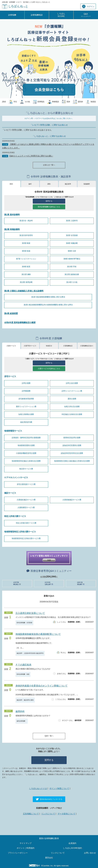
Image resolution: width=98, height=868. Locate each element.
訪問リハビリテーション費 (72, 391)
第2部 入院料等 (72, 221)
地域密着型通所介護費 (26, 445)
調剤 (49, 184)
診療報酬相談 (37, 15)
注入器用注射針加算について (30, 613)
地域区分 (49, 346)
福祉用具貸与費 (26, 422)
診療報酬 (12, 15)
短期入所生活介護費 (72, 407)
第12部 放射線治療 (72, 274)
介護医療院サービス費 (26, 508)
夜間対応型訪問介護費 (72, 438)
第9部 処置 (26, 267)
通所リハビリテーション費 (26, 407)
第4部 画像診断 (72, 243)
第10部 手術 (72, 267)
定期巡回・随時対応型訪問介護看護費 (26, 438)
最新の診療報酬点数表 (49, 838)
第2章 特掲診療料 (12, 229)
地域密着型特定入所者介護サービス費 (26, 538)
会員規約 (72, 843)
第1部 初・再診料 (26, 221)
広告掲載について (31, 814)
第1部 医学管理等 (26, 235)
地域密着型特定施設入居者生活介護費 (26, 461)
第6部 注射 (72, 251)
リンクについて (48, 814)
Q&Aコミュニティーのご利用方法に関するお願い (31, 156)
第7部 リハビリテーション (26, 259)
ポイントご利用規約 (26, 848)
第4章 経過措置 (11, 313)
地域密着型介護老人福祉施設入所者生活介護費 (72, 461)
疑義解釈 (87, 184)
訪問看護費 (26, 391)
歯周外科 (20, 711)
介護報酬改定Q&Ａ (87, 346)
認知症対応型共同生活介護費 (72, 453)
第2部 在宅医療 (72, 235)
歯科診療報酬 (22, 721)
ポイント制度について (59, 788)
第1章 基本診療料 (12, 215)
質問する (49, 201)
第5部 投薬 (26, 251)
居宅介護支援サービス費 (26, 484)
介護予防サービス (30, 346)
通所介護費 (72, 399)
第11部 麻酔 (26, 274)
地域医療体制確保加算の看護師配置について (38, 634)
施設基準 (68, 184)
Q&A (86, 15)
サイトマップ (26, 843)
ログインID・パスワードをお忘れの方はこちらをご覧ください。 (49, 118)
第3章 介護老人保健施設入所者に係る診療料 (24, 291)
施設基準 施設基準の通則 (25, 700)
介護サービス (11, 346)
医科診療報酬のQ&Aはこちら (49, 207)
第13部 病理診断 (26, 282)
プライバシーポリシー (18, 853)
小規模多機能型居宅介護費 (26, 453)
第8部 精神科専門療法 (72, 259)
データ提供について (67, 814)
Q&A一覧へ (49, 736)
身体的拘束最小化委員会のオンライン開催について (42, 686)
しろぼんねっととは (38, 788)
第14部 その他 (72, 282)
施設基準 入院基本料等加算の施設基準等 (30, 653)
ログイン (88, 6)
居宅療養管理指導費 (26, 399)
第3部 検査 (26, 243)
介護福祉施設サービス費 (26, 500)
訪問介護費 (26, 383)
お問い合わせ (90, 853)
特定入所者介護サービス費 (26, 523)
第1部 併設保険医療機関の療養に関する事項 (48, 297)
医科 (11, 184)
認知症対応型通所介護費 (72, 445)
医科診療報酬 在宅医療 (24, 623)
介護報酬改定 (68, 346)
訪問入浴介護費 (72, 383)
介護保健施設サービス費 (72, 500)
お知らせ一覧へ (49, 165)
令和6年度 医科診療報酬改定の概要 (20, 322)
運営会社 (49, 858)
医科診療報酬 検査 (23, 674)
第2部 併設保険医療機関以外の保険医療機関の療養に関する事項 (48, 305)
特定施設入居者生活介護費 (72, 414)
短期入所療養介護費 (26, 414)
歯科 (30, 184)
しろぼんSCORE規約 (72, 848)
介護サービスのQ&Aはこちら (49, 369)
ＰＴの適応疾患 (23, 665)
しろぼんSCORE (61, 15)
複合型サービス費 (26, 469)
